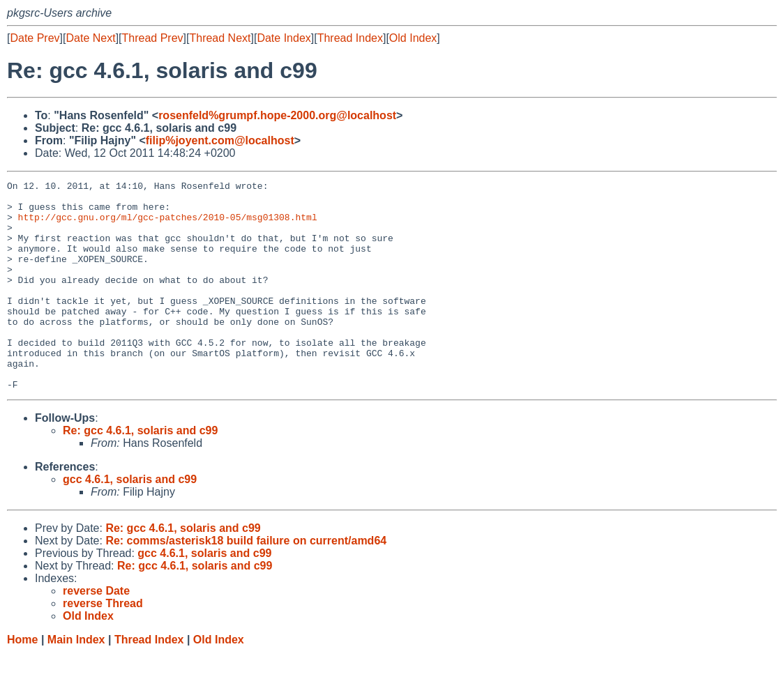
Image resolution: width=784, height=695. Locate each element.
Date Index (284, 38)
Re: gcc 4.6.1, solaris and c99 (140, 472)
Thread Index (350, 38)
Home (22, 681)
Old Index (413, 38)
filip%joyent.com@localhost (220, 140)
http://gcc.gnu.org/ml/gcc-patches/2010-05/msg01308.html (168, 225)
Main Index (76, 681)
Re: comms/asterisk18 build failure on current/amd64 (246, 582)
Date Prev (35, 38)
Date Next (90, 38)
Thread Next (220, 38)
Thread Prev (153, 38)
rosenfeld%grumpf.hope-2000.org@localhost (277, 115)
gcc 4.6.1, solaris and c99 (130, 521)
